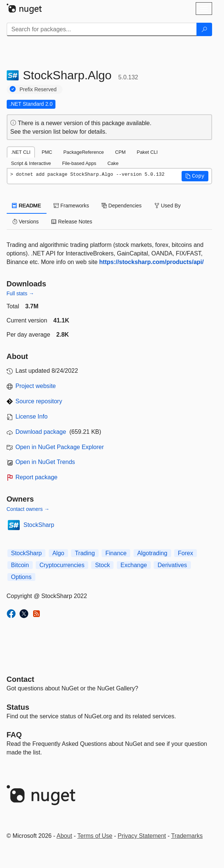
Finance (116, 553)
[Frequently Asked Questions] (14, 735)
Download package (41, 432)
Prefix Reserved (38, 89)
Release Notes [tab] (72, 222)
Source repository (39, 401)
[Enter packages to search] (102, 29)
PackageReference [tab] (84, 152)
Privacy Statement (142, 836)
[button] (195, 176)
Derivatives (172, 565)
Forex (185, 553)
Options (21, 577)
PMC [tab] (47, 152)
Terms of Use (95, 836)
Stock (102, 565)
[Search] (204, 29)
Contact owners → (28, 509)
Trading (85, 553)
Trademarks (187, 836)
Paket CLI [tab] (147, 152)
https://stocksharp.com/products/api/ (152, 262)
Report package (37, 477)
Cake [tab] (113, 163)
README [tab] (27, 206)
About (64, 836)
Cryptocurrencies (62, 565)
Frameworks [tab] (71, 206)
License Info (32, 416)
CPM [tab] (120, 152)
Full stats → (20, 293)
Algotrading (152, 553)
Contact (20, 679)
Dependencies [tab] (121, 206)
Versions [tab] (26, 222)
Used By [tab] (168, 206)
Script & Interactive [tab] (31, 163)
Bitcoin (20, 565)
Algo (58, 553)
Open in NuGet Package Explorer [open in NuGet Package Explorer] (60, 447)
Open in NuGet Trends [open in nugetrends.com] (45, 462)
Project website (36, 386)
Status (18, 707)
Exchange (134, 565)
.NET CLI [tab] (21, 152)
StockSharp (39, 525)
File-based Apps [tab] (79, 163)
